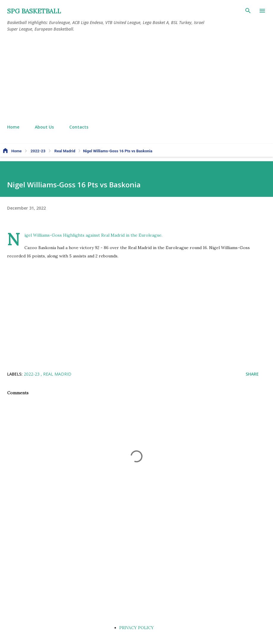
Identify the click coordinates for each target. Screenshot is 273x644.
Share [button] (252, 374)
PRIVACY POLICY (136, 628)
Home (13, 127)
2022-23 (32, 374)
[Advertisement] (136, 78)
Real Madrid (57, 374)
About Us (44, 127)
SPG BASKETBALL (34, 11)
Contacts (79, 127)
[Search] (248, 11)
